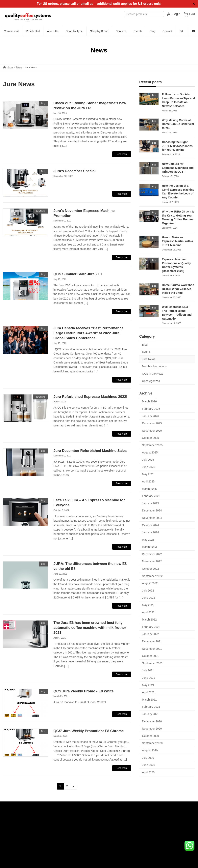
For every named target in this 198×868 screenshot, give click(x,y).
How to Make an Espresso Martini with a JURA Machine (177, 241)
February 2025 (151, 496)
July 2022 (148, 591)
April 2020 (148, 772)
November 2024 (152, 518)
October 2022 (150, 569)
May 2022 (148, 605)
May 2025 (148, 474)
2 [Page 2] (68, 786)
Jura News (149, 359)
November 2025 (152, 431)
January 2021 (150, 714)
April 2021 (148, 692)
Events (146, 352)
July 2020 (148, 758)
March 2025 (149, 489)
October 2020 (150, 736)
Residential (77, 827)
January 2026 (150, 416)
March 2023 (149, 547)
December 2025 (152, 423)
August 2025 (150, 452)
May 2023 (148, 540)
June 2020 (148, 765)
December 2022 (152, 554)
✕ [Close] (194, 4)
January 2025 (150, 503)
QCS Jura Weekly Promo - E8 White (83, 691)
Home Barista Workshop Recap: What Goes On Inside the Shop (178, 289)
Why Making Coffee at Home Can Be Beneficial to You (178, 124)
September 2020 (152, 743)
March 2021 (149, 700)
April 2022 (148, 612)
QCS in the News (153, 374)
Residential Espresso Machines (90, 858)
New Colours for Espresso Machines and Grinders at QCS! (178, 168)
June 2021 (148, 678)
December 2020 (152, 721)
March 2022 (149, 620)
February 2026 (151, 409)
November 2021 (152, 649)
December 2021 (152, 641)
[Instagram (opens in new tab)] (182, 31)
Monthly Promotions (154, 366)
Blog (145, 345)
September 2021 (152, 663)
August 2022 (150, 583)
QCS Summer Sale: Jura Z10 (77, 274)
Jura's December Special (74, 171)
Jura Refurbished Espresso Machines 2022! (90, 397)
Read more (122, 154)
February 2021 (151, 707)
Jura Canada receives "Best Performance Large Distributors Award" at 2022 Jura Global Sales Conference (88, 333)
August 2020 (150, 750)
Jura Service (80, 865)
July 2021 (148, 671)
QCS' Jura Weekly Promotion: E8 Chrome (88, 731)
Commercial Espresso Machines (91, 852)
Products (76, 839)
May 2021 (148, 685)
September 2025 (152, 445)
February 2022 (151, 627)
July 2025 (148, 460)
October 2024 (150, 525)
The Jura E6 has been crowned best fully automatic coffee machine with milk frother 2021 (90, 628)
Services (76, 846)
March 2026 (149, 402)
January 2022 (150, 634)
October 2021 (150, 656)
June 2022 (148, 598)
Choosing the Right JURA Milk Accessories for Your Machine (177, 146)
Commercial (78, 820)
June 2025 (148, 467)
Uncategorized (151, 381)
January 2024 (150, 532)
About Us (76, 833)
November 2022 (152, 562)
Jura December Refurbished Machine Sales (90, 451)
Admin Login (10, 821)
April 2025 (148, 481)
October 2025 (150, 438)
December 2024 (152, 511)
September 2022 (152, 576)
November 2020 (152, 729)
